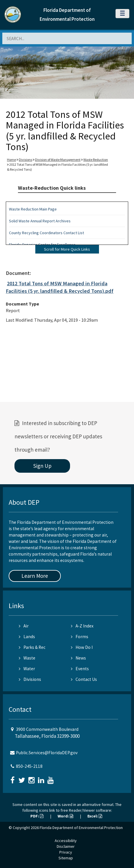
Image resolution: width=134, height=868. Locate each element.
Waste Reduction (96, 160)
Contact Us (84, 679)
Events (80, 669)
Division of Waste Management (58, 160)
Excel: (95, 816)
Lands (27, 637)
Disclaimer (66, 846)
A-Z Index (82, 626)
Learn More (35, 576)
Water (27, 669)
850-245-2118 (29, 766)
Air (24, 626)
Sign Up (42, 466)
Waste (27, 658)
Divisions (25, 160)
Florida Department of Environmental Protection (81, 828)
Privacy (66, 852)
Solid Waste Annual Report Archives (40, 221)
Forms (80, 637)
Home (11, 160)
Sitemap (66, 858)
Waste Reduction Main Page (33, 209)
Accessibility (66, 841)
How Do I (82, 647)
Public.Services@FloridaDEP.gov (47, 753)
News (78, 658)
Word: (65, 816)
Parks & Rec (32, 647)
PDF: (37, 816)
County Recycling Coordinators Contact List (46, 233)
